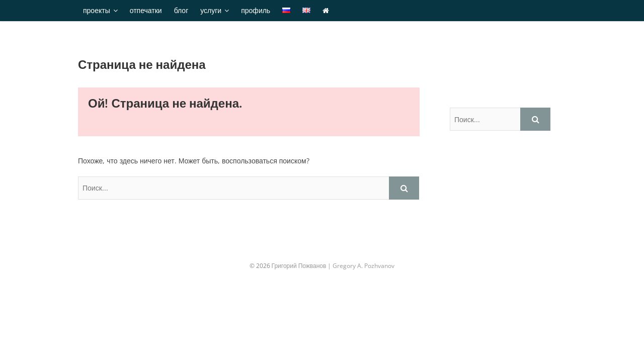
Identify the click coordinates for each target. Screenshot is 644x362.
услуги (211, 10)
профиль (256, 10)
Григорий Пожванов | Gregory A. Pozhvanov (333, 266)
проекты (97, 10)
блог (181, 10)
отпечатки (146, 10)
